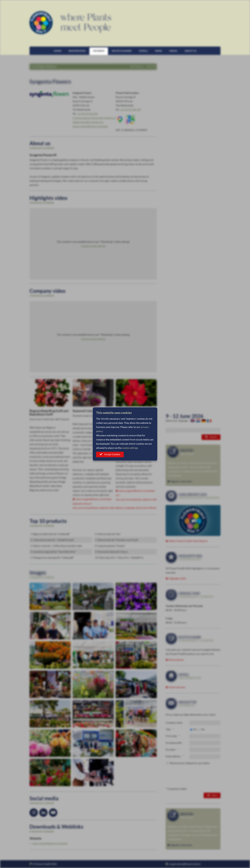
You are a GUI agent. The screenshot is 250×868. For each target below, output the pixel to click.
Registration (77, 51)
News (159, 51)
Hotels (143, 51)
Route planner (122, 51)
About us (190, 51)
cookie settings (130, 448)
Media (173, 51)
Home (58, 51)
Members (99, 51)
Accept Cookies (112, 454)
